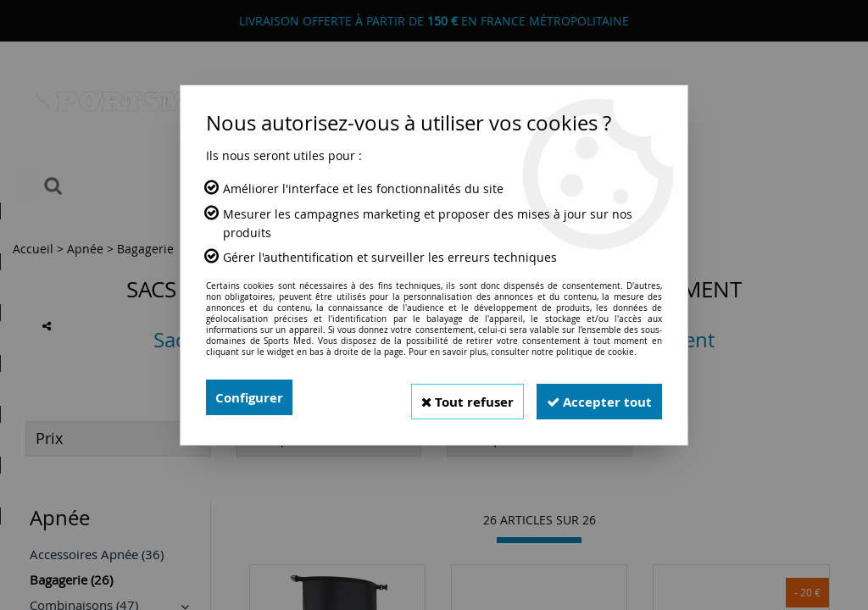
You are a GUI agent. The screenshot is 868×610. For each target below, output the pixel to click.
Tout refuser (452, 397)
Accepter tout (594, 397)
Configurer (251, 397)
